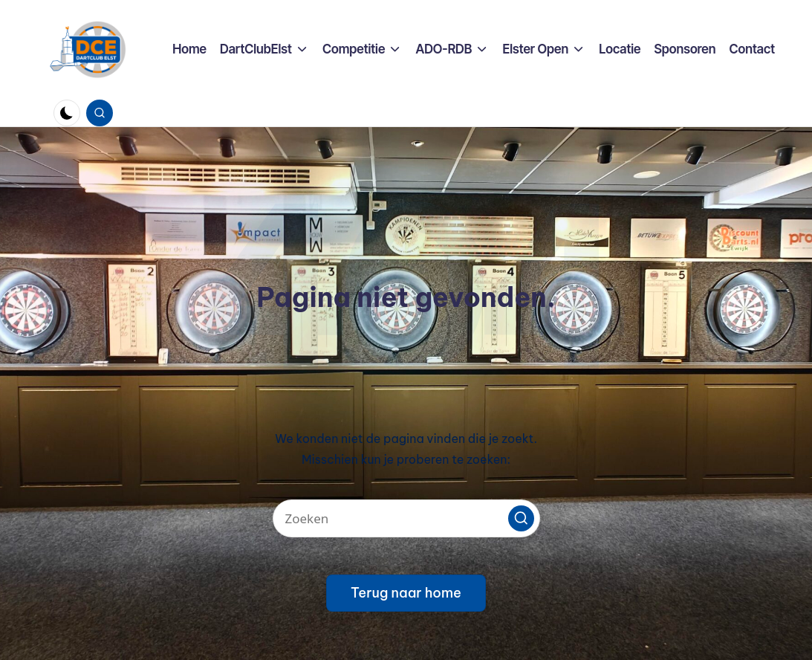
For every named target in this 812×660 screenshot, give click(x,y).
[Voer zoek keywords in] (406, 518)
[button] (521, 518)
